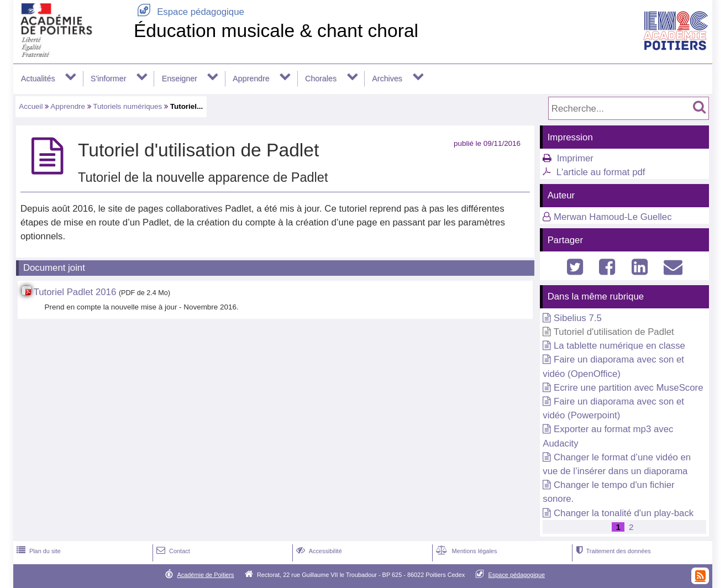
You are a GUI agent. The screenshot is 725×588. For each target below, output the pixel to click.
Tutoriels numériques (127, 106)
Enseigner (180, 78)
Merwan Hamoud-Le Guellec (613, 217)
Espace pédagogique (189, 12)
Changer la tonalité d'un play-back (624, 513)
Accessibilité (318, 551)
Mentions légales (465, 551)
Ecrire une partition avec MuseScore (629, 388)
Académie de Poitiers (205, 575)
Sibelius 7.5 (578, 318)
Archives (387, 78)
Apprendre (251, 78)
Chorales (321, 78)
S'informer (109, 78)
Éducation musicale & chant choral (276, 31)
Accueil (31, 106)
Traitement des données (612, 551)
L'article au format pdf (601, 172)
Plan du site (38, 551)
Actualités (38, 78)
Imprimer (575, 158)
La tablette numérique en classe (619, 346)
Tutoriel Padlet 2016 (75, 292)
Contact (172, 551)
